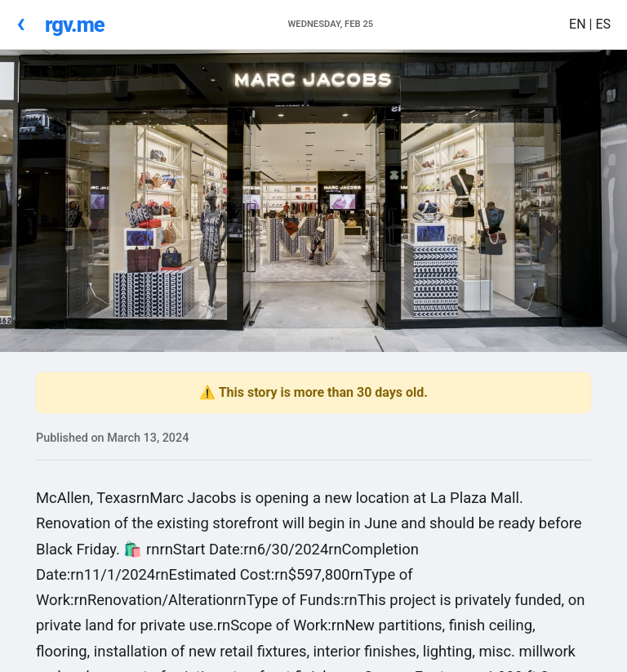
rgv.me (75, 24)
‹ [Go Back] (21, 22)
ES (603, 24)
